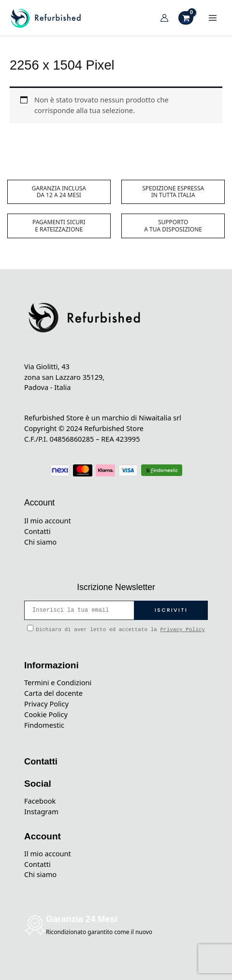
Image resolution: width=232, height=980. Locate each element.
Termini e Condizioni (58, 682)
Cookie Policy (46, 714)
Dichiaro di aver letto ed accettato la (116, 629)
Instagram (41, 811)
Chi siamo (40, 542)
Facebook (40, 801)
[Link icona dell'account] (164, 18)
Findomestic (44, 725)
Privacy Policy (183, 630)
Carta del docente (53, 693)
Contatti (37, 531)
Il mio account (48, 520)
